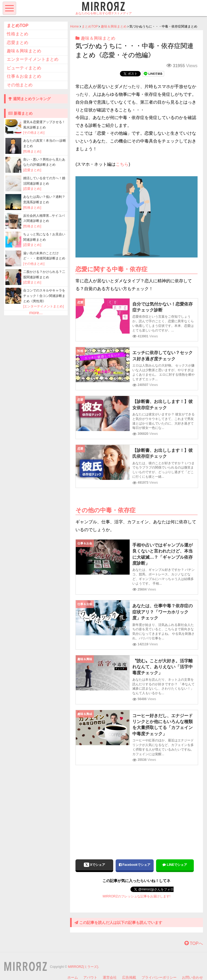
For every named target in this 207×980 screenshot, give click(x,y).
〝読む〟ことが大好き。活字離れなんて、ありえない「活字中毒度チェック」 (163, 667)
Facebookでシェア (135, 865)
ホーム (73, 977)
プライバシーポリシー (159, 977)
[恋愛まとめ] (32, 170)
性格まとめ (18, 34)
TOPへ (194, 943)
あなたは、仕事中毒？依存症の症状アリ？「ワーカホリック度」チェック (163, 612)
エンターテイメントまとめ (33, 59)
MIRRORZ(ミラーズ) (83, 967)
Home (74, 26)
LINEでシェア (175, 865)
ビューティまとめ (24, 68)
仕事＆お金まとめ (24, 76)
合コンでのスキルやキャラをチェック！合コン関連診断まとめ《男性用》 (44, 296)
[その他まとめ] (34, 133)
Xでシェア (94, 865)
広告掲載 (129, 977)
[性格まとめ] (32, 151)
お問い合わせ (192, 977)
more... (36, 313)
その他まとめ (20, 85)
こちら (122, 164)
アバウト (90, 977)
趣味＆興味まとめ (114, 26)
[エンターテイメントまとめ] (44, 306)
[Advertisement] (136, 808)
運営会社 (110, 977)
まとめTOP (90, 26)
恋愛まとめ (18, 43)
